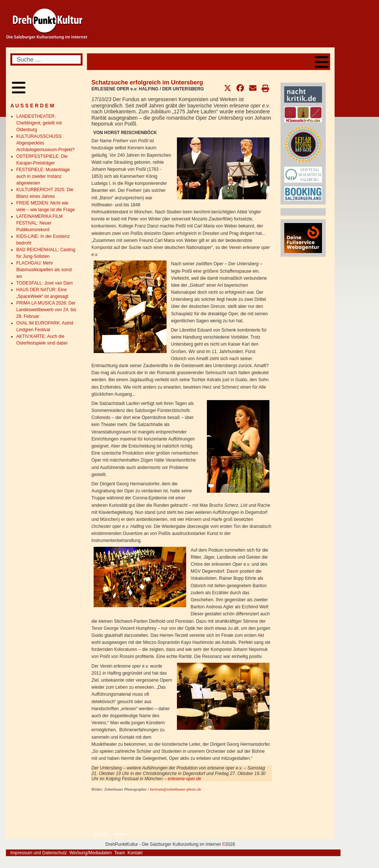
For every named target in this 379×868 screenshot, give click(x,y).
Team (119, 853)
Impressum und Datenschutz (39, 853)
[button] (228, 88)
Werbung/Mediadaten (90, 853)
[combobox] (46, 59)
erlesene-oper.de (184, 779)
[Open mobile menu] (322, 62)
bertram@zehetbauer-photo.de (175, 789)
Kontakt (135, 853)
